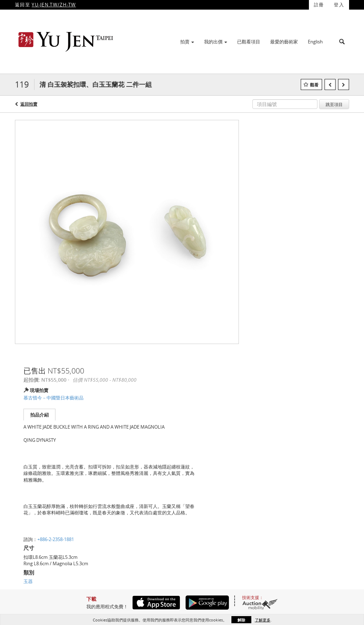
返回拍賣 (29, 104)
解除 (241, 620)
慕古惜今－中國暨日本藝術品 (53, 398)
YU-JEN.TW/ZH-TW (54, 5)
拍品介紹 (39, 415)
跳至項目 (334, 104)
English (315, 42)
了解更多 (263, 620)
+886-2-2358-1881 (56, 539)
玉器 (28, 581)
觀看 (314, 85)
